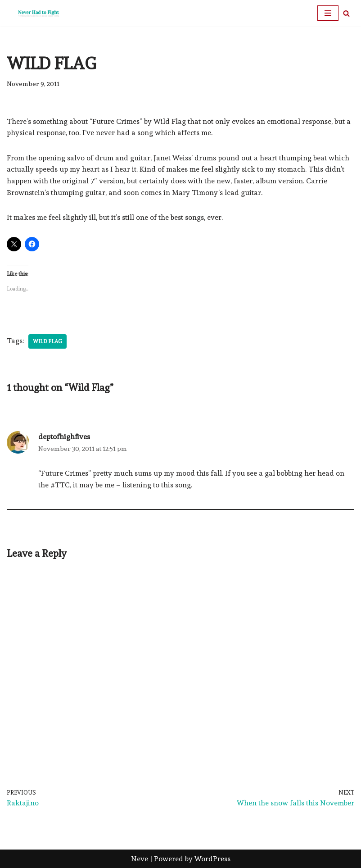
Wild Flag (47, 341)
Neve (140, 859)
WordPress (212, 859)
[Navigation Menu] (328, 13)
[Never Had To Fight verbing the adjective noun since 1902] (34, 13)
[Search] (346, 13)
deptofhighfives (64, 437)
